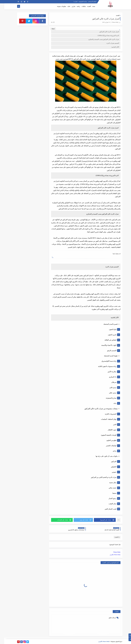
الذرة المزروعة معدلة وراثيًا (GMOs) (104, 36)
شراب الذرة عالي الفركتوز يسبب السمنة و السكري (99, 39)
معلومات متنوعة (57, 6)
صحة (90, 6)
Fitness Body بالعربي (111, 555)
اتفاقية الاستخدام (88, 2)
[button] (101, 520)
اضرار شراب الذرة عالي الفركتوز (105, 32)
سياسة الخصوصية (79, 2)
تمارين (69, 6)
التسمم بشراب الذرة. (108, 43)
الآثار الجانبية (111, 47)
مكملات (79, 6)
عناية (65, 6)
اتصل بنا (71, 2)
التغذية (85, 6)
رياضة (74, 6)
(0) (49, 22)
